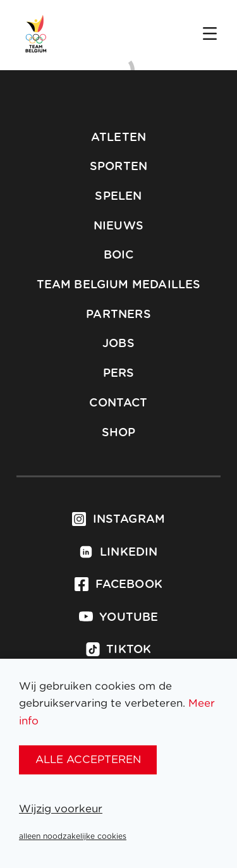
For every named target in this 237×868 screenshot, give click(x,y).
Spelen (118, 197)
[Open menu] (210, 35)
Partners (118, 315)
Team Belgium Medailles (119, 285)
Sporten (118, 167)
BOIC (119, 255)
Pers (119, 374)
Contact (118, 403)
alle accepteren (88, 760)
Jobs (118, 344)
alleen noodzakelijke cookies (73, 836)
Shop (119, 433)
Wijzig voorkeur (61, 809)
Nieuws (118, 226)
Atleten (118, 138)
